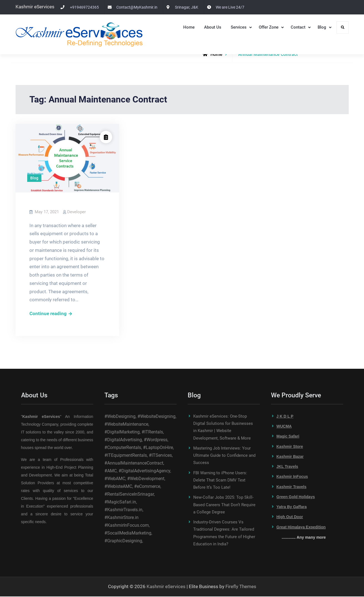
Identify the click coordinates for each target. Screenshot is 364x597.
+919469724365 (84, 7)
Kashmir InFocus (292, 477)
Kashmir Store (290, 447)
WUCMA (284, 427)
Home (189, 27)
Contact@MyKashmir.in (137, 7)
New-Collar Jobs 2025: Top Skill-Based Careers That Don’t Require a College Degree (224, 506)
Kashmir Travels (292, 487)
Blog (322, 27)
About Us (213, 27)
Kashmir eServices (166, 587)
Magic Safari (288, 437)
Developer (76, 212)
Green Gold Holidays (296, 497)
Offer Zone (269, 27)
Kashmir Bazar (290, 457)
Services (239, 27)
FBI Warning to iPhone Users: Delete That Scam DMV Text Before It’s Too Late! (220, 481)
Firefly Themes (241, 587)
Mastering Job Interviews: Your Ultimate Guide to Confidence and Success (224, 456)
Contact (298, 27)
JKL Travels (287, 467)
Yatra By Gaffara (292, 507)
